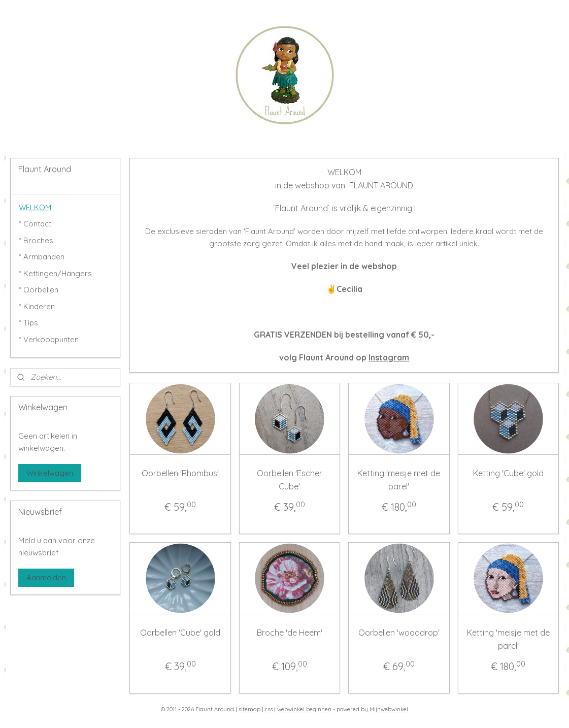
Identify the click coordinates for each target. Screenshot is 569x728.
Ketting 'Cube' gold (508, 473)
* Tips (28, 323)
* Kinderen (37, 306)
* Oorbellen (39, 290)
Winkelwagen (50, 473)
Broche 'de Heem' (290, 633)
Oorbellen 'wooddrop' (399, 633)
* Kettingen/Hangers (55, 273)
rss (269, 709)
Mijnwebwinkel (389, 709)
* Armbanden (42, 257)
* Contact (35, 224)
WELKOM (35, 207)
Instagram (389, 357)
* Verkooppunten (49, 339)
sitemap (249, 709)
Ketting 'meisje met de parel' (399, 480)
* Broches (36, 240)
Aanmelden (46, 577)
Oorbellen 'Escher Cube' (290, 480)
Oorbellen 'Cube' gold (180, 633)
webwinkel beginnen (304, 709)
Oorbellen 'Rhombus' (180, 473)
